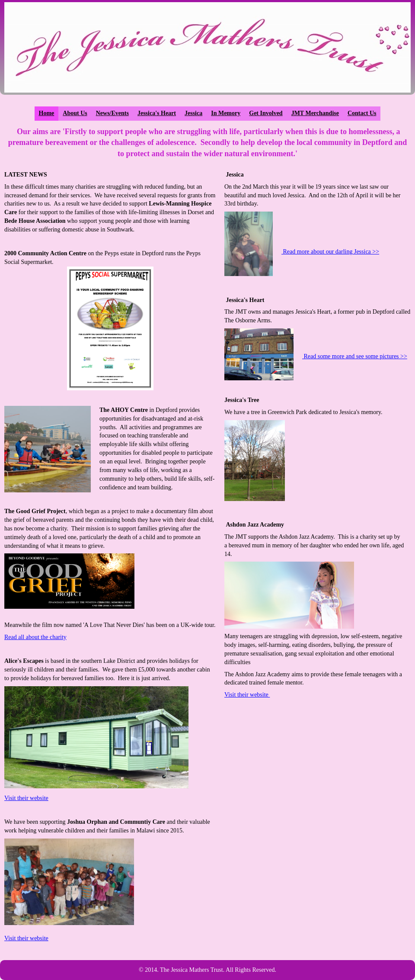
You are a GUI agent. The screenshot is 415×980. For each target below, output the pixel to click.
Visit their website (26, 798)
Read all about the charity (35, 637)
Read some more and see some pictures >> (355, 356)
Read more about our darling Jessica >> (330, 252)
